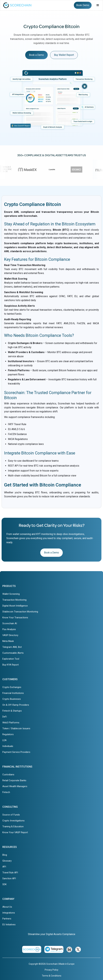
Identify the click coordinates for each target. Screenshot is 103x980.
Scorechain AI (10, 623)
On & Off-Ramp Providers (16, 705)
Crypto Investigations (13, 821)
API (4, 867)
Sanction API (9, 878)
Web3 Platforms (11, 723)
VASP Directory (10, 635)
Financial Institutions (13, 693)
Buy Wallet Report (64, 55)
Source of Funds (11, 815)
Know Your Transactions (15, 618)
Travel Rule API (10, 873)
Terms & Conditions (52, 976)
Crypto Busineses (12, 699)
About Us (7, 907)
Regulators (8, 734)
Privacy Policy (51, 970)
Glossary (7, 861)
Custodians (8, 775)
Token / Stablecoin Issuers (16, 728)
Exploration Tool (11, 659)
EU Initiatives (9, 925)
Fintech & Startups (12, 711)
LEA (4, 740)
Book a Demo (36, 55)
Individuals (8, 746)
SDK (5, 884)
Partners (7, 919)
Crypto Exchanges (12, 687)
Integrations (9, 913)
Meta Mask (8, 641)
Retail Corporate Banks (14, 780)
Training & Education (13, 826)
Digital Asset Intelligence (15, 606)
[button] (98, 5)
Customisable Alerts (13, 653)
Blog (5, 855)
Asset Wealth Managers (15, 786)
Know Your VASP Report (15, 832)
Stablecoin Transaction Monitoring (20, 612)
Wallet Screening (11, 594)
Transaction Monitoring (14, 600)
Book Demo (83, 5)
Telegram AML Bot (12, 647)
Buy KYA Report (11, 665)
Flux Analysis (9, 629)
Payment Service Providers (16, 752)
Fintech (6, 792)
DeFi (5, 717)
